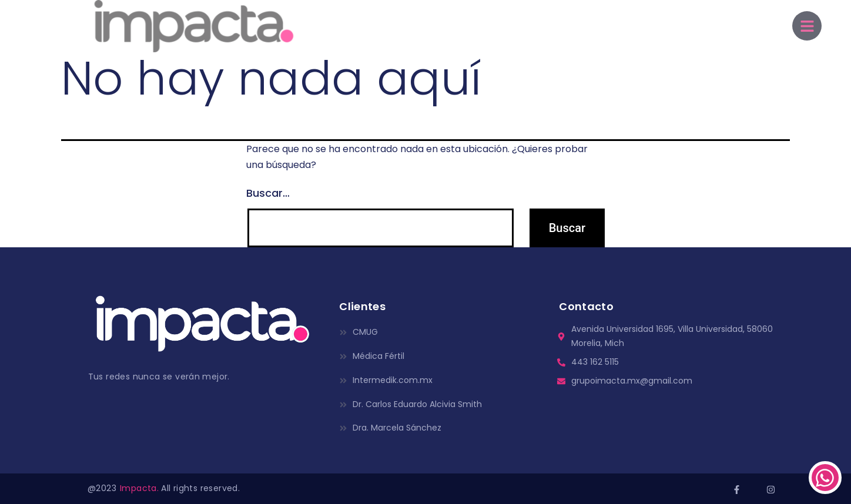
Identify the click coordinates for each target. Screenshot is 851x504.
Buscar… (268, 193)
